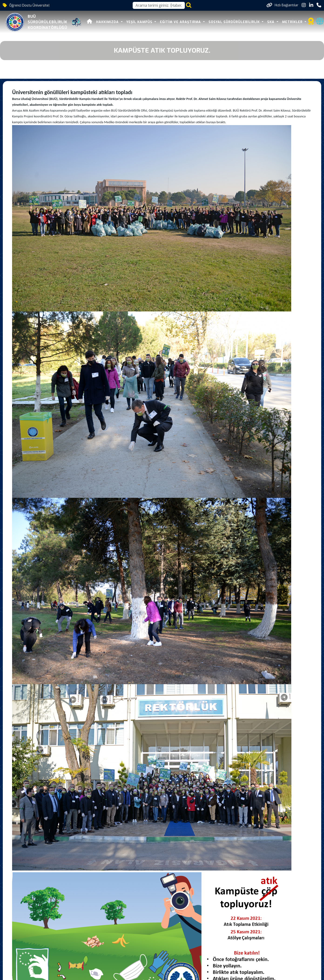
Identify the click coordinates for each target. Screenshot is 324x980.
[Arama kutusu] (159, 5)
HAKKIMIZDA (108, 22)
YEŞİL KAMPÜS (140, 22)
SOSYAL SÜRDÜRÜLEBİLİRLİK (235, 22)
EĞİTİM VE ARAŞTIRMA (181, 22)
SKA (271, 22)
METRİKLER (293, 22)
